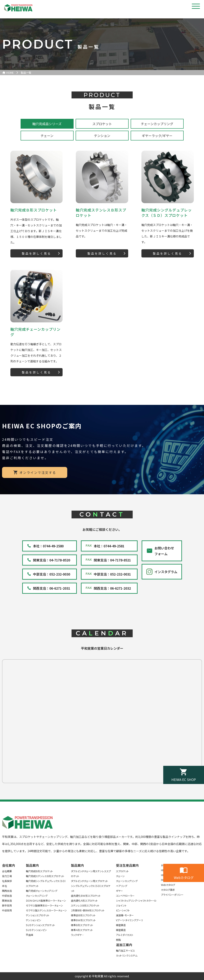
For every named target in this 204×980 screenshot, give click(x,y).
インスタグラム (166, 572)
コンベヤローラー (125, 896)
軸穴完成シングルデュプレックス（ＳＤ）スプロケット (46, 883)
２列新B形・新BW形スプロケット (88, 910)
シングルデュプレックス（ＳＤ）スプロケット (91, 888)
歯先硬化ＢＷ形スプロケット (86, 896)
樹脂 (118, 940)
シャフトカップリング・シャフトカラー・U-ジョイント (136, 903)
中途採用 (7, 910)
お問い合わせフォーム (164, 551)
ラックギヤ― (77, 935)
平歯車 (30, 935)
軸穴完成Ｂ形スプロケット (39, 871)
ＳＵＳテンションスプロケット (40, 925)
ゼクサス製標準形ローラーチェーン (44, 905)
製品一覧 (26, 73)
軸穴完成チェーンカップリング (42, 891)
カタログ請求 (168, 890)
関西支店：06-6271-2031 (52, 588)
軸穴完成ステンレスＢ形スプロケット (45, 876)
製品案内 (32, 865)
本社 (4, 886)
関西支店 (7, 891)
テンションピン (34, 920)
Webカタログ (184, 878)
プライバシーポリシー (172, 895)
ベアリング (122, 886)
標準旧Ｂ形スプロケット (83, 915)
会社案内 (9, 865)
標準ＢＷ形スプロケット (83, 920)
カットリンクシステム (127, 955)
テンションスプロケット (38, 915)
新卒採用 (7, 905)
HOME (10, 73)
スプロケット (122, 871)
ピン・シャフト (123, 910)
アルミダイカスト (125, 935)
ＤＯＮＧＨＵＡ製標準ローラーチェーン (46, 900)
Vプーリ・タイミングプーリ (129, 920)
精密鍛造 (121, 930)
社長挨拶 (7, 881)
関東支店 (7, 900)
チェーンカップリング (37, 896)
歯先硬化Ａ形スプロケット (84, 900)
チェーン (120, 876)
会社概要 (7, 871)
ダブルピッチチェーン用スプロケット (89, 881)
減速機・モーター (125, 915)
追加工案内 (124, 945)
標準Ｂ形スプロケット (82, 925)
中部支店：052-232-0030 (52, 574)
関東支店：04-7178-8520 (52, 560)
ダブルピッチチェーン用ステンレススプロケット (91, 874)
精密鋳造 (121, 925)
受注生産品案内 (127, 865)
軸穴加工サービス (125, 950)
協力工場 (7, 876)
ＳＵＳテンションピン (36, 930)
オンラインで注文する (38, 472)
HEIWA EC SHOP (184, 780)
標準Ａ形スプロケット (82, 930)
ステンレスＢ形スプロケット (85, 905)
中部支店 (7, 896)
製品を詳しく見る (36, 253)
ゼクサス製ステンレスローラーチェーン (46, 910)
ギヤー (119, 891)
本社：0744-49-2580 (48, 546)
